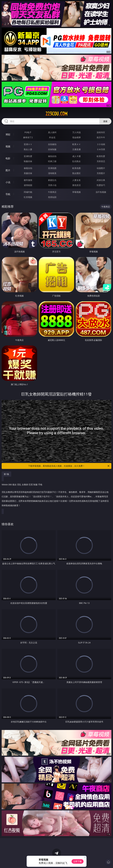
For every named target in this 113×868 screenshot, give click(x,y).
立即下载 (78, 861)
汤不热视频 (101, 192)
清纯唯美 (52, 173)
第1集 (6, 474)
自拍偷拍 (52, 144)
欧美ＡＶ (76, 144)
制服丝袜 (28, 161)
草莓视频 (76, 192)
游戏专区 (101, 132)
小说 (8, 182)
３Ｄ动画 (101, 144)
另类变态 (101, 161)
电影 (8, 158)
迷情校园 (28, 185)
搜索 (105, 121)
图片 (8, 170)
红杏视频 (28, 197)
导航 (8, 194)
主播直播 (76, 149)
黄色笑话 (76, 185)
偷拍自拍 (52, 156)
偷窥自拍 (28, 168)
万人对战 (76, 132)
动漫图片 (101, 168)
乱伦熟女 (76, 161)
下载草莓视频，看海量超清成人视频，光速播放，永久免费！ (69, 466)
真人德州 (52, 132)
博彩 (8, 134)
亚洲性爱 (28, 156)
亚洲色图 (52, 168)
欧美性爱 (101, 156)
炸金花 (52, 137)
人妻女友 (76, 180)
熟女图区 (76, 173)
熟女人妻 (28, 149)
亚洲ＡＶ (28, 144)
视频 (8, 146)
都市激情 (28, 180)
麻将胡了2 (28, 137)
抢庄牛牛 (101, 137)
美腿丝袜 (28, 173)
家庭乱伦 (52, 180)
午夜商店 (52, 192)
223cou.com (56, 114)
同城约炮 (28, 192)
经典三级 (52, 161)
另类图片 (101, 173)
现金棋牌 (76, 137)
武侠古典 (101, 180)
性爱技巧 (101, 185)
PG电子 (28, 132)
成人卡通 (76, 156)
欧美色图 (76, 168)
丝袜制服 (52, 149)
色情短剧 (52, 197)
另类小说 (52, 185)
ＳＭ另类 (101, 149)
